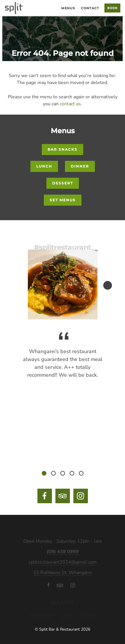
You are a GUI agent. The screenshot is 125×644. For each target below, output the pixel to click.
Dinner (80, 166)
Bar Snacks (62, 149)
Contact (90, 8)
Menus (68, 8)
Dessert (63, 183)
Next (108, 285)
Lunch (44, 166)
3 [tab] (63, 473)
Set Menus (63, 200)
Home (53, 9)
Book (112, 8)
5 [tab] (81, 473)
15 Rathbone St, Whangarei (63, 575)
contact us (70, 104)
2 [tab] (53, 473)
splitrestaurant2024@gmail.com (63, 564)
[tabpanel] (63, 359)
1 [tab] (44, 473)
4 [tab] (72, 473)
